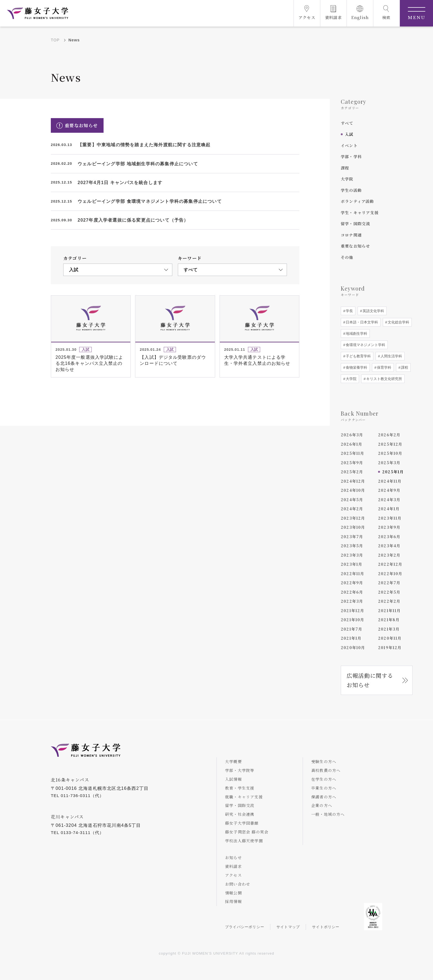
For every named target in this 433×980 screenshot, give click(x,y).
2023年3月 (352, 555)
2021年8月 (389, 620)
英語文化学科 (373, 311)
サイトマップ (288, 927)
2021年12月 (353, 610)
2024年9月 (389, 490)
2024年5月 (352, 500)
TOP (55, 40)
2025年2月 (352, 472)
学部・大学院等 (240, 770)
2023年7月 (352, 537)
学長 (349, 311)
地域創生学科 (356, 334)
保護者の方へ (324, 797)
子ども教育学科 (358, 356)
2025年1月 (393, 472)
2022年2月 (389, 601)
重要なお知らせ (355, 246)
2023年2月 (389, 555)
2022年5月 (389, 592)
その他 (347, 257)
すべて (347, 123)
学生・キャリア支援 (360, 213)
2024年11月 (390, 481)
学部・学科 (351, 156)
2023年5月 (352, 546)
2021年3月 (389, 629)
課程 (345, 168)
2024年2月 (352, 509)
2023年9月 (389, 527)
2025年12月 (390, 444)
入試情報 (233, 779)
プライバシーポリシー (245, 927)
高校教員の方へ (326, 770)
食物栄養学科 (356, 367)
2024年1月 (389, 509)
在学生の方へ (324, 779)
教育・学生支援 (240, 788)
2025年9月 (352, 463)
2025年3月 (389, 463)
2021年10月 (353, 620)
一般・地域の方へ (328, 814)
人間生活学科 (391, 356)
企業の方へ (322, 805)
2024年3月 (389, 500)
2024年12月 (353, 481)
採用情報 (233, 901)
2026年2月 (389, 435)
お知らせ (233, 857)
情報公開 (233, 893)
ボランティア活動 (357, 201)
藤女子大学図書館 (242, 823)
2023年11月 (390, 518)
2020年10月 (353, 647)
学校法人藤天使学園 (244, 841)
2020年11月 (390, 638)
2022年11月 (353, 573)
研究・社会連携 (240, 814)
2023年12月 (353, 518)
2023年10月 (353, 527)
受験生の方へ (324, 761)
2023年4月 (389, 546)
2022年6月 (352, 592)
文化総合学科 (398, 322)
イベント (349, 145)
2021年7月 (352, 629)
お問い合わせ (238, 884)
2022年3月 (352, 601)
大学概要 (233, 761)
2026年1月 (352, 444)
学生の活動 (351, 190)
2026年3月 (352, 435)
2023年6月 (389, 537)
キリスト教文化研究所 (384, 379)
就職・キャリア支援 (244, 797)
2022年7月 (389, 583)
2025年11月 (353, 453)
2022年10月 (390, 573)
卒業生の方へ (324, 788)
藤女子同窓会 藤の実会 (247, 832)
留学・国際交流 (355, 224)
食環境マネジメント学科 (365, 345)
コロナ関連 (351, 235)
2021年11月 (390, 610)
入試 (349, 134)
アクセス (233, 875)
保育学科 (384, 367)
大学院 (347, 179)
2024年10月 (353, 490)
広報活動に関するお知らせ (370, 680)
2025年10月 (390, 453)
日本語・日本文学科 (361, 322)
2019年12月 (390, 647)
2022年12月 (390, 564)
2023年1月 (352, 564)
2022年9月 (352, 583)
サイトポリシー (326, 927)
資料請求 (233, 866)
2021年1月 (351, 638)
